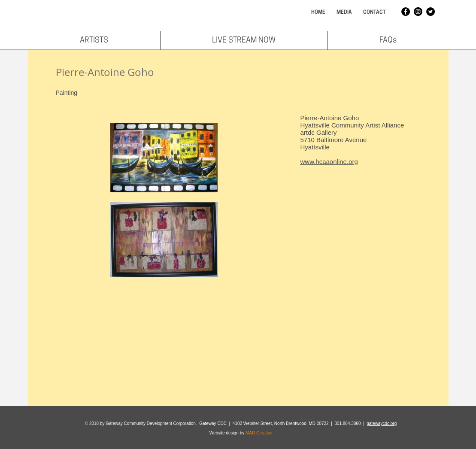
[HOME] (318, 13)
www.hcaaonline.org (329, 162)
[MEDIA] (344, 13)
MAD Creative (259, 433)
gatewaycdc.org (382, 423)
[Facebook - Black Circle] (406, 12)
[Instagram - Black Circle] (418, 12)
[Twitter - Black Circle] (431, 12)
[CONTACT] (375, 13)
